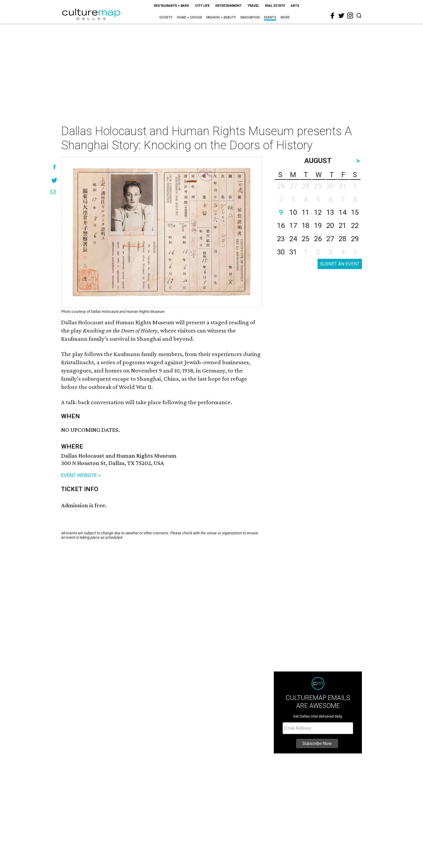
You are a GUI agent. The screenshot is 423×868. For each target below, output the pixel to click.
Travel (253, 6)
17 (293, 226)
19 (318, 226)
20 (330, 226)
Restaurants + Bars (172, 6)
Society (166, 17)
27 (330, 239)
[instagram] (350, 16)
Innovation (250, 17)
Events (270, 17)
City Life (202, 6)
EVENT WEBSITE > (81, 475)
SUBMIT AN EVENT (340, 264)
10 (293, 212)
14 (343, 212)
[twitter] (341, 16)
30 (281, 252)
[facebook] (333, 16)
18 (305, 226)
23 (281, 239)
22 (355, 226)
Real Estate (275, 6)
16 (281, 226)
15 (355, 212)
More (285, 17)
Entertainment (228, 6)
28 (343, 239)
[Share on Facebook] (54, 167)
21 (343, 226)
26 (318, 239)
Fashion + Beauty (221, 17)
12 (318, 212)
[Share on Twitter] (54, 180)
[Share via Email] (53, 192)
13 (330, 212)
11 (305, 212)
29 (355, 239)
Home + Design (189, 17)
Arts (295, 6)
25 (305, 239)
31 (293, 252)
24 (293, 239)
